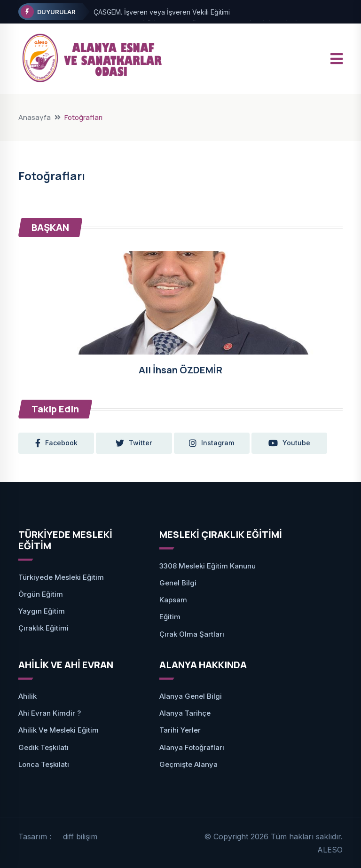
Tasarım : (35, 836)
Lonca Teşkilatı (44, 764)
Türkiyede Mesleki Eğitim (61, 577)
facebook (56, 443)
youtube (291, 443)
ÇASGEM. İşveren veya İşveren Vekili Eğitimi (162, 12)
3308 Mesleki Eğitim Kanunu (208, 566)
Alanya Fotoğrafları (192, 747)
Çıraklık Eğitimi (43, 628)
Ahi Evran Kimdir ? (50, 713)
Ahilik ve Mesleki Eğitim (59, 730)
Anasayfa (35, 117)
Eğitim (170, 617)
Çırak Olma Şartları (192, 634)
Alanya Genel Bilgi (191, 696)
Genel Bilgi (178, 583)
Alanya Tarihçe (185, 713)
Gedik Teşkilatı (43, 747)
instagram (212, 443)
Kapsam (173, 600)
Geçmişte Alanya (188, 764)
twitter (135, 443)
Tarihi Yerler (180, 730)
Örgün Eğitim (41, 594)
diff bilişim (80, 836)
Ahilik (27, 696)
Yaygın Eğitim (42, 611)
